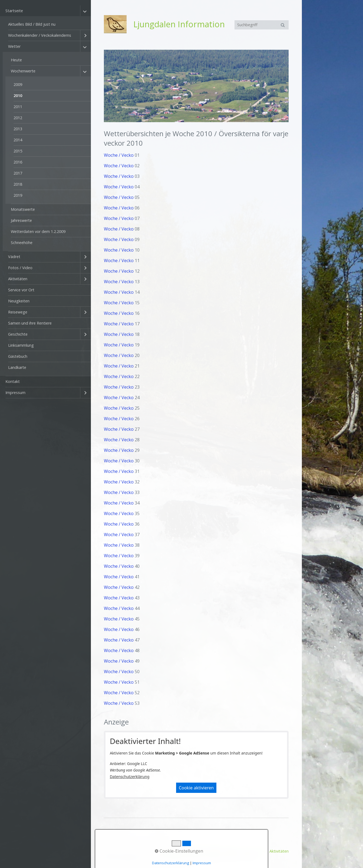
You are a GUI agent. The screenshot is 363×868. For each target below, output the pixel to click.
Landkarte (17, 367)
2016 (18, 162)
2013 (18, 129)
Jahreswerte (21, 220)
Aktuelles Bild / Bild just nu (32, 24)
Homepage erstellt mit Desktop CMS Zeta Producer (210, 856)
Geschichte (18, 334)
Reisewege (18, 312)
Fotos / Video (20, 268)
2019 (18, 195)
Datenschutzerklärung (130, 777)
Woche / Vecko (119, 155)
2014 (18, 140)
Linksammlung (21, 345)
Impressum (15, 393)
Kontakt (13, 381)
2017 (18, 173)
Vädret (14, 257)
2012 (18, 118)
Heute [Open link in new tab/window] (16, 60)
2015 (18, 151)
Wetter (14, 46)
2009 (18, 84)
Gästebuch (18, 356)
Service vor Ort (21, 290)
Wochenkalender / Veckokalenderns (40, 35)
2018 (18, 184)
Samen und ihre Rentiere (30, 323)
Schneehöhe (22, 243)
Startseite (14, 11)
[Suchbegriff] (262, 25)
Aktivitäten (18, 279)
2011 (18, 107)
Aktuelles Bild (193, 851)
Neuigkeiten (19, 301)
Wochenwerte (23, 71)
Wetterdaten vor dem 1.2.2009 (38, 231)
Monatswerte (23, 209)
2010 (18, 96)
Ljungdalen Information (179, 24)
